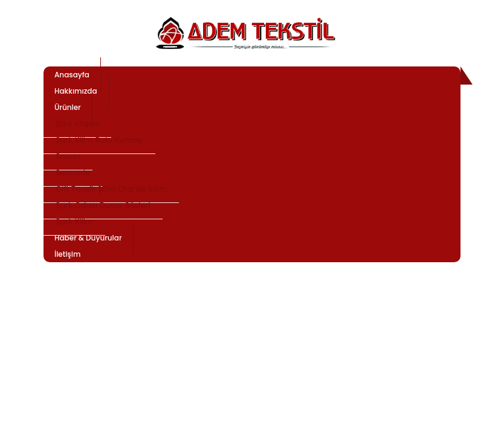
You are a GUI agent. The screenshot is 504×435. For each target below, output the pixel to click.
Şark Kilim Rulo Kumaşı (99, 140)
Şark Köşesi (77, 124)
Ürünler (68, 107)
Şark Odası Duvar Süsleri (103, 205)
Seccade (73, 172)
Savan (68, 156)
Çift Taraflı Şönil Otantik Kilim (111, 189)
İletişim (67, 254)
